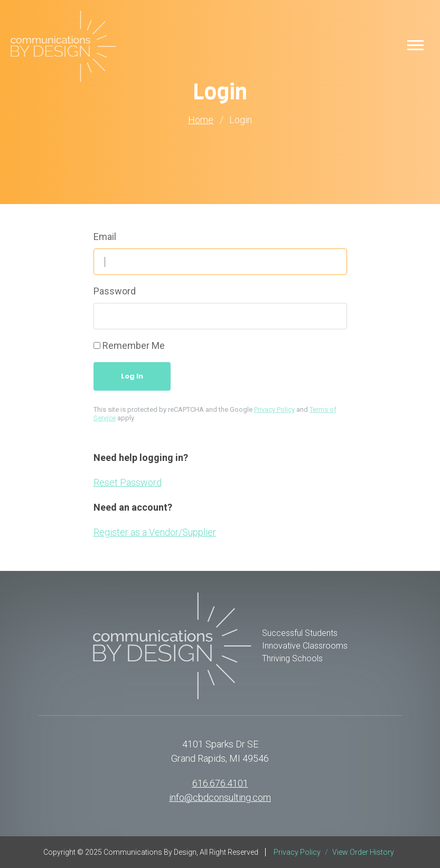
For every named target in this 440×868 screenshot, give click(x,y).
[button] (415, 45)
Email (105, 237)
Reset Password (128, 482)
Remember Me (134, 345)
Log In (132, 376)
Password (115, 291)
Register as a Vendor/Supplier (155, 532)
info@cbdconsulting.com (220, 797)
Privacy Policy (274, 409)
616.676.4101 (220, 783)
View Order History (363, 852)
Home (201, 120)
